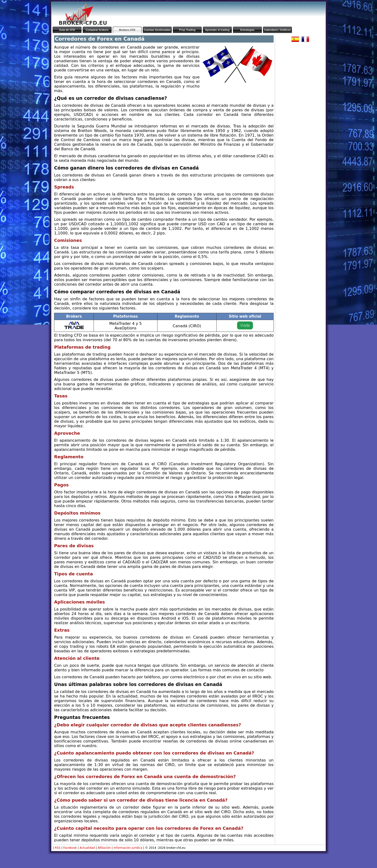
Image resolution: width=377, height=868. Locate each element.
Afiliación (104, 848)
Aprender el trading (217, 30)
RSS (58, 848)
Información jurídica (128, 848)
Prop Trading (187, 30)
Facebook (70, 848)
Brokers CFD (127, 30)
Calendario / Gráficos (278, 30)
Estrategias (247, 30)
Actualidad (87, 848)
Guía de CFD (67, 30)
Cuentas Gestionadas (157, 30)
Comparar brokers (97, 30)
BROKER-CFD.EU (83, 23)
